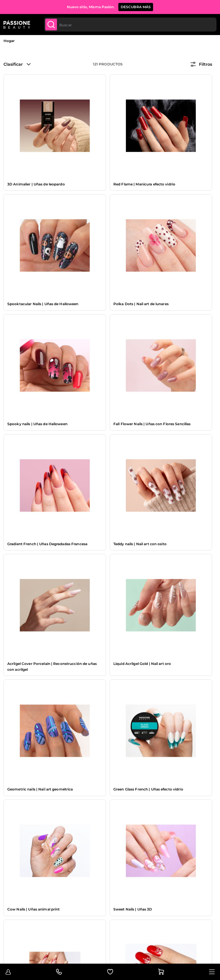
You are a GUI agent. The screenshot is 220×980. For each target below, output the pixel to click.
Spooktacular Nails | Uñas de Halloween (43, 304)
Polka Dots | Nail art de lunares (141, 304)
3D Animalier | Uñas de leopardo (36, 184)
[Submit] (51, 25)
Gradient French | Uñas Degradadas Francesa (47, 544)
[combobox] (130, 25)
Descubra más (136, 7)
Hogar (9, 41)
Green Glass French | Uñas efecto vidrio (148, 789)
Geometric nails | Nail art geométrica (40, 789)
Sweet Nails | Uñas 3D (133, 909)
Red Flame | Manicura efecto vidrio (144, 184)
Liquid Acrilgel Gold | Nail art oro (142, 664)
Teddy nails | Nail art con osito (140, 544)
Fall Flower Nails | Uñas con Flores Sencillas (152, 424)
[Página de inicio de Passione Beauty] (17, 25)
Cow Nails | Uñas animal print (33, 909)
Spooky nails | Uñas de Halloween (37, 424)
